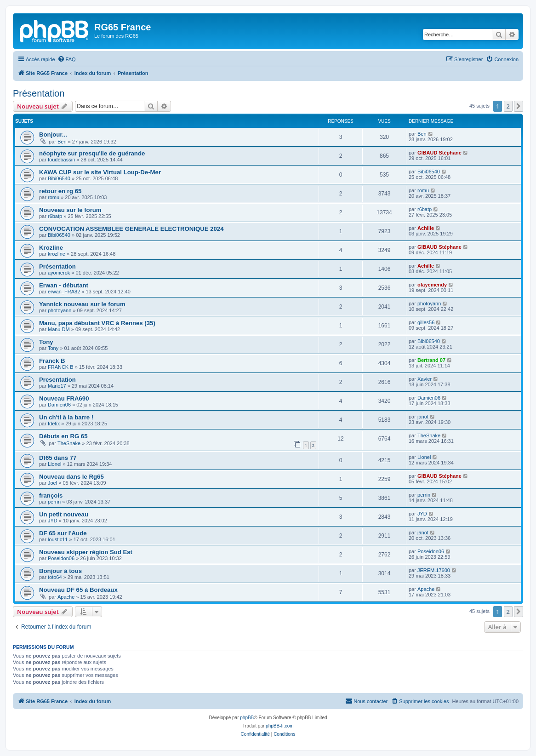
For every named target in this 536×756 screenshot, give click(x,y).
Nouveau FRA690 (64, 398)
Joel (52, 483)
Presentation (57, 380)
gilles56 (426, 322)
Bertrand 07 (431, 360)
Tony (46, 342)
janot (423, 417)
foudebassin (61, 160)
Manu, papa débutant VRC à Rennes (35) (97, 323)
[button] (519, 106)
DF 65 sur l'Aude (63, 533)
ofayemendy (432, 285)
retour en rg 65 (60, 191)
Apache (66, 597)
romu (54, 197)
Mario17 (57, 386)
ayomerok (59, 273)
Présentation (39, 93)
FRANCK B (61, 367)
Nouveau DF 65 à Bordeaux (78, 590)
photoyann (60, 310)
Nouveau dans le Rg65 (71, 477)
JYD (53, 521)
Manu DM (59, 329)
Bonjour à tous (60, 571)
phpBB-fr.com (280, 726)
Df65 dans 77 (58, 458)
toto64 (55, 577)
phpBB (247, 718)
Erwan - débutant (64, 285)
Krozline (51, 248)
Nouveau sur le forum (70, 210)
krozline (57, 254)
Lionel (54, 464)
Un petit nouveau (64, 514)
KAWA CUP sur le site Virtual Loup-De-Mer (100, 172)
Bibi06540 (59, 178)
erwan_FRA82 (64, 292)
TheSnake (69, 443)
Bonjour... (53, 135)
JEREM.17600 (434, 570)
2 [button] (508, 106)
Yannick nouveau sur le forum (82, 304)
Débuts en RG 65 (63, 436)
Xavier (425, 379)
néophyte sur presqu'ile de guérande (92, 153)
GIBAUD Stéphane (439, 153)
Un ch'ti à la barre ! (66, 417)
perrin (54, 502)
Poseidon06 (61, 558)
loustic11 (58, 539)
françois (51, 495)
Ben (62, 142)
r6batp (55, 216)
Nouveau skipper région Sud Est (86, 552)
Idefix (54, 424)
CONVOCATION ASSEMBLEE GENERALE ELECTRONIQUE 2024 (131, 229)
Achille (426, 228)
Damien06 (59, 405)
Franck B (52, 361)
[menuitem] (67, 59)
